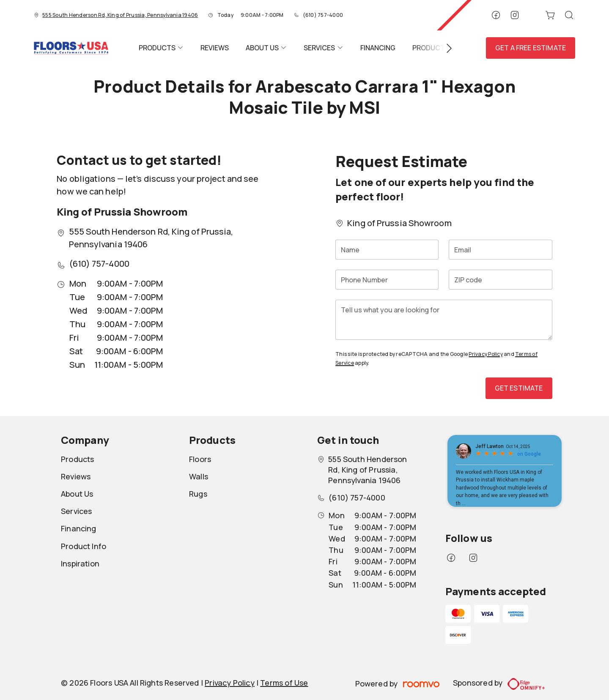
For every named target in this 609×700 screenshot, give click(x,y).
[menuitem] (161, 48)
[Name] (387, 250)
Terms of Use (284, 683)
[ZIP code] (500, 280)
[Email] (500, 250)
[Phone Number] (387, 280)
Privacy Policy (486, 354)
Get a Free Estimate (531, 48)
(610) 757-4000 (323, 15)
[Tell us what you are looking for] (444, 320)
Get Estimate (519, 388)
